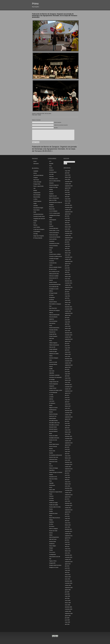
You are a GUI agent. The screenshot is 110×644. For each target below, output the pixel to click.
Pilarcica (35, 225)
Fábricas (51, 313)
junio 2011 (67, 542)
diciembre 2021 (68, 281)
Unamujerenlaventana (38, 214)
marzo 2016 (68, 430)
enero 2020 (68, 331)
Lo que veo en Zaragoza (39, 229)
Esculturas (52, 300)
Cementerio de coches (54, 243)
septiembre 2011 (69, 536)
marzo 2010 (68, 575)
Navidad (51, 453)
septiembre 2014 (69, 469)
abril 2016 (67, 428)
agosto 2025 (68, 188)
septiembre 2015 (69, 443)
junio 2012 (67, 516)
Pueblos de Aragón (53, 503)
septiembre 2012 (69, 510)
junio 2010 (67, 568)
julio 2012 (67, 514)
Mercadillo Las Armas (54, 425)
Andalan (35, 221)
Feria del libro (52, 323)
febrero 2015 (68, 458)
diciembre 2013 (68, 488)
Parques (51, 475)
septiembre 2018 (69, 365)
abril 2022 (67, 272)
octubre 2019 (68, 337)
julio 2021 (67, 292)
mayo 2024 (67, 220)
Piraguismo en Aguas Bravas (56, 492)
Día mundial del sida (54, 287)
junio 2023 (67, 244)
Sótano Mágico (53, 546)
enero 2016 (68, 434)
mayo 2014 (67, 477)
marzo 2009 (68, 601)
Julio (34, 188)
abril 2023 (67, 249)
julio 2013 (67, 499)
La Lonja (51, 395)
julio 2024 (67, 216)
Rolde (35, 212)
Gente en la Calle (53, 362)
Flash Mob (52, 338)
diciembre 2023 (68, 231)
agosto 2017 (68, 393)
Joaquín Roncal (53, 388)
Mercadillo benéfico (54, 421)
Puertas (51, 509)
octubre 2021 (68, 285)
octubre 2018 (68, 363)
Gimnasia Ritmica (53, 364)
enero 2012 (68, 527)
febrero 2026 (68, 177)
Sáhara (51, 535)
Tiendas (51, 550)
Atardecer (51, 194)
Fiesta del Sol (52, 332)
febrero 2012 (68, 525)
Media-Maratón (53, 418)
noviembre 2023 (69, 233)
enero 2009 (68, 605)
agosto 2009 (68, 590)
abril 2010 (67, 572)
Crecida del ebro (53, 263)
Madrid (51, 405)
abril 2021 (67, 298)
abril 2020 (67, 324)
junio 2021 (67, 294)
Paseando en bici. (53, 477)
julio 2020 (67, 318)
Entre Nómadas (37, 195)
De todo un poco (53, 269)
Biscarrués (52, 207)
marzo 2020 (68, 326)
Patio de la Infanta (53, 479)
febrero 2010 (68, 577)
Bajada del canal (53, 196)
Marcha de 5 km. (53, 416)
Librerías (51, 399)
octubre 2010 (68, 559)
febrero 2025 (68, 201)
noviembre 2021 (69, 283)
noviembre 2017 (69, 387)
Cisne (51, 250)
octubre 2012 (68, 508)
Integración (52, 386)
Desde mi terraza (53, 282)
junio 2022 (67, 268)
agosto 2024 (68, 214)
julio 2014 (67, 473)
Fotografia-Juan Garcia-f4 (39, 219)
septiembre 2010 (69, 562)
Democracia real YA (54, 278)
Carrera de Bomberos (54, 233)
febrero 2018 (68, 380)
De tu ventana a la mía (54, 272)
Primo (35, 4)
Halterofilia (52, 373)
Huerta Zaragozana (54, 384)
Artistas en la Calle (53, 187)
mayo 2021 (67, 296)
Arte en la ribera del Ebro (55, 181)
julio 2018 (67, 369)
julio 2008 (67, 618)
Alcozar (35, 173)
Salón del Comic (53, 539)
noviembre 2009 (69, 583)
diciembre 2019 (68, 333)
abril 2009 (67, 598)
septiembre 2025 (69, 186)
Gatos (51, 360)
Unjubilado (36, 171)
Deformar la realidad (54, 276)
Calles (51, 222)
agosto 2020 (68, 315)
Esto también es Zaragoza (55, 304)
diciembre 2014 (68, 462)
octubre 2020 (68, 311)
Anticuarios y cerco (53, 179)
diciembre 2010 (68, 555)
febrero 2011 (68, 551)
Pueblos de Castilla (54, 505)
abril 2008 (67, 624)
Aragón (35, 203)
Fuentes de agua (53, 351)
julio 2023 (67, 242)
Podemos (51, 496)
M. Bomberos (52, 403)
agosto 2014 (68, 471)
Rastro (51, 516)
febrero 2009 (68, 603)
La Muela (51, 397)
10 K (50, 161)
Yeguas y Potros (53, 561)
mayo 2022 (67, 270)
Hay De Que (36, 180)
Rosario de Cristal (53, 531)
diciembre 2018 (68, 359)
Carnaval (51, 226)
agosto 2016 (68, 419)
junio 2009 (67, 594)
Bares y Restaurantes (54, 198)
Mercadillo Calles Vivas (54, 423)
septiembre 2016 (69, 417)
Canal (51, 224)
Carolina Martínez (37, 201)
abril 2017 (67, 402)
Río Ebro (51, 524)
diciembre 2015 (68, 436)
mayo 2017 (67, 400)
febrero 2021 (68, 302)
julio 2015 (67, 447)
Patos (51, 481)
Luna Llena (52, 401)
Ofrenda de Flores (53, 459)
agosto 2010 (68, 564)
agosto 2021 (68, 290)
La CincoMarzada (53, 392)
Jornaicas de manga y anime (56, 390)
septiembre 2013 (69, 495)
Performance (52, 485)
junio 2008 (67, 620)
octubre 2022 (68, 259)
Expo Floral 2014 (53, 308)
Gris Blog (36, 234)
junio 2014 (67, 475)
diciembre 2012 (68, 503)
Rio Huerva (52, 526)
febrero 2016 (68, 432)
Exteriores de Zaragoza (54, 310)
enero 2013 (68, 501)
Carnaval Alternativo (54, 228)
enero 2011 (68, 553)
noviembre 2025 (69, 182)
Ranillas (51, 511)
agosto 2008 (68, 616)
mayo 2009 (67, 596)
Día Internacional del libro (55, 284)
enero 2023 (68, 255)
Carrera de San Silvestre (55, 237)
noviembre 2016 (69, 413)
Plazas (51, 494)
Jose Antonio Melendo (38, 175)
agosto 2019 (68, 341)
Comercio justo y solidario (55, 254)
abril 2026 (67, 173)
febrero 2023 (68, 253)
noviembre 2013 (69, 490)
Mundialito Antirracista (54, 438)
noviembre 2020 (69, 309)
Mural (50, 442)
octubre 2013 (68, 493)
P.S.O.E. (51, 466)
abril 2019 (67, 350)
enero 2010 (68, 579)
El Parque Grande (53, 293)
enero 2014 (68, 486)
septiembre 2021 (69, 287)
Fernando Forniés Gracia (39, 216)
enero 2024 (68, 229)
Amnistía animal (53, 172)
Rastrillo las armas (53, 513)
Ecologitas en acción (54, 289)
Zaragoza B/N (52, 563)
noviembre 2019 (69, 335)
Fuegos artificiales (53, 349)
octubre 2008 (68, 611)
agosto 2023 (68, 240)
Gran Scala (52, 371)
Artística (51, 189)
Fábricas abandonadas (54, 315)
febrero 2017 (68, 406)
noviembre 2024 (69, 207)
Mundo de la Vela (53, 440)
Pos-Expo (51, 498)
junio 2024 (67, 218)
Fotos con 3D (52, 347)
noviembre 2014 (69, 464)
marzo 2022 (68, 274)
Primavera (52, 500)
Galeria (51, 356)
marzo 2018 (68, 378)
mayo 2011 (67, 544)
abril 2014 (67, 480)
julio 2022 (67, 266)
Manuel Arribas (37, 197)
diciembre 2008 (68, 607)
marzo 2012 (68, 523)
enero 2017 (68, 408)
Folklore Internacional (54, 345)
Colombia (36, 206)
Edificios (51, 291)
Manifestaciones (53, 410)
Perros (51, 487)
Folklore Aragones (53, 343)
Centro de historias (53, 246)
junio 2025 (67, 192)
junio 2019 (67, 346)
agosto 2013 (68, 497)
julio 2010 (67, 566)
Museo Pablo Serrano (54, 444)
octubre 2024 (68, 210)
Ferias (51, 326)
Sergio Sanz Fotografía (39, 236)
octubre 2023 (68, 236)
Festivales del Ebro (53, 330)
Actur (50, 166)
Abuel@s (51, 164)
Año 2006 (51, 174)
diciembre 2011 (68, 529)
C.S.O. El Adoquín (53, 211)
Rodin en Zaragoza (53, 529)
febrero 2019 (68, 354)
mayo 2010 (67, 570)
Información (36, 164)
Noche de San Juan (54, 457)
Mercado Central (53, 427)
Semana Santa (53, 541)
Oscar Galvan (37, 210)
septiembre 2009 (69, 588)
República (51, 522)
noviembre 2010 (69, 557)
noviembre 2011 (69, 531)
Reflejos (51, 520)
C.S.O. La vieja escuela (54, 213)
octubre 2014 (68, 467)
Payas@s (51, 483)
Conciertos (52, 261)
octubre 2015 (68, 441)
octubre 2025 (68, 184)
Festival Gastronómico (54, 328)
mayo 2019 (67, 348)
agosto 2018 (68, 367)
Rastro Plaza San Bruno (55, 518)
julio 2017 (67, 395)
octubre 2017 (68, 389)
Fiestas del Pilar (53, 334)
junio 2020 (67, 320)
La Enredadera (37, 232)
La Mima (35, 199)
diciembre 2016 (68, 410)
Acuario (51, 168)
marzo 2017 (68, 404)
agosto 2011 (68, 538)
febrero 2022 (68, 277)
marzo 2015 (68, 456)
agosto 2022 (68, 264)
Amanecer (52, 170)
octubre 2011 (68, 534)
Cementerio (52, 241)
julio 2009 (67, 592)
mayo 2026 (67, 171)
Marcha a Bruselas (53, 414)
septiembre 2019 (69, 339)
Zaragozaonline (37, 193)
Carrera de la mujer (54, 235)
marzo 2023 (68, 251)
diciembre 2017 (68, 385)
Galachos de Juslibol (54, 354)
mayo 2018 (67, 374)
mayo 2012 (67, 518)
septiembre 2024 (69, 212)
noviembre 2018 (69, 361)
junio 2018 (67, 372)
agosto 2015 (68, 445)
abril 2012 (67, 521)
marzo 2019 (68, 352)
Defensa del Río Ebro (54, 274)
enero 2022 (68, 279)
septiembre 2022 (69, 261)
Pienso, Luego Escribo (38, 186)
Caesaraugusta (53, 220)
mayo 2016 (67, 426)
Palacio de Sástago (54, 468)
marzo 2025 (68, 199)
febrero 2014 (68, 484)
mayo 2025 (67, 195)
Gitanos (51, 367)
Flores (51, 341)
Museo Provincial (53, 446)
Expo (50, 306)
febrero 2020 (68, 328)
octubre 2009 (68, 585)
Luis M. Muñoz (37, 227)
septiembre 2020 (69, 313)
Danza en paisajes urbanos (55, 267)
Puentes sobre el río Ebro (55, 507)
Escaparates (52, 297)
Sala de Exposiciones (54, 537)
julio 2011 (67, 540)
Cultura (51, 265)
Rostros (51, 533)
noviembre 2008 (69, 609)
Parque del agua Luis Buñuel (56, 472)
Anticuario (51, 177)
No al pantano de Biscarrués (56, 455)
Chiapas (51, 248)
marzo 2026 (68, 175)
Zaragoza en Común (54, 567)
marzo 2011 (68, 549)
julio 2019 (67, 344)
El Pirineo (51, 295)
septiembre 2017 (69, 391)
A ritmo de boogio (37, 182)
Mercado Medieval (53, 431)
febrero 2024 (68, 227)
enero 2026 (68, 179)
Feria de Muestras (53, 321)
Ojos (50, 464)
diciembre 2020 (68, 307)
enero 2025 (68, 203)
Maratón (51, 412)
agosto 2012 (68, 512)
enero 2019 (68, 356)
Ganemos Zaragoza (54, 358)
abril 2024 (67, 223)
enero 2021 (68, 305)
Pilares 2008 (52, 490)
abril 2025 (67, 197)
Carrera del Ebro (53, 239)
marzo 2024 (68, 225)
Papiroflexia (52, 470)
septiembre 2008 (69, 613)
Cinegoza (36, 178)
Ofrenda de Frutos (53, 462)
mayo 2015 (67, 452)
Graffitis (51, 369)
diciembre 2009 (68, 581)
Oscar (35, 223)
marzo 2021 (68, 300)
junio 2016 (67, 423)
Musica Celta (52, 451)
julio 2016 (67, 421)
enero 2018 (68, 382)
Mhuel (51, 434)
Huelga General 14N (54, 382)
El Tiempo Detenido (38, 238)
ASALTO (51, 192)
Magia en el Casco (53, 408)
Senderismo (52, 544)
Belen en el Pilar (53, 200)
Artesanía (51, 183)
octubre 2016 (68, 415)
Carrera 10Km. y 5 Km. (54, 231)
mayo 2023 (67, 246)
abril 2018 (67, 376)
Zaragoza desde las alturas (55, 565)
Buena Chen (52, 209)
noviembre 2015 (69, 439)
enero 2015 (68, 460)
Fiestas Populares (53, 336)
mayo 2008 (67, 622)
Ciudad (39, 115)
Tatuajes (51, 548)
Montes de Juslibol (53, 436)
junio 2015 (67, 449)
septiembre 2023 (69, 238)
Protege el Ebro (37, 184)
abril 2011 (67, 547)
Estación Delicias (53, 302)
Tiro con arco (52, 552)
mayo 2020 (67, 322)
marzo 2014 (68, 482)
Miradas (35, 190)
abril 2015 (67, 454)
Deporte (51, 280)
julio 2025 (67, 190)
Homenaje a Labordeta (54, 375)
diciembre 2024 (68, 205)
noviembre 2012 (69, 505)
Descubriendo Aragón (38, 208)
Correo (35, 161)
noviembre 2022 (69, 257)
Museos (51, 449)
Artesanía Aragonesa (54, 185)
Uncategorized (52, 554)
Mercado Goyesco (53, 429)
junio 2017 (67, 398)
